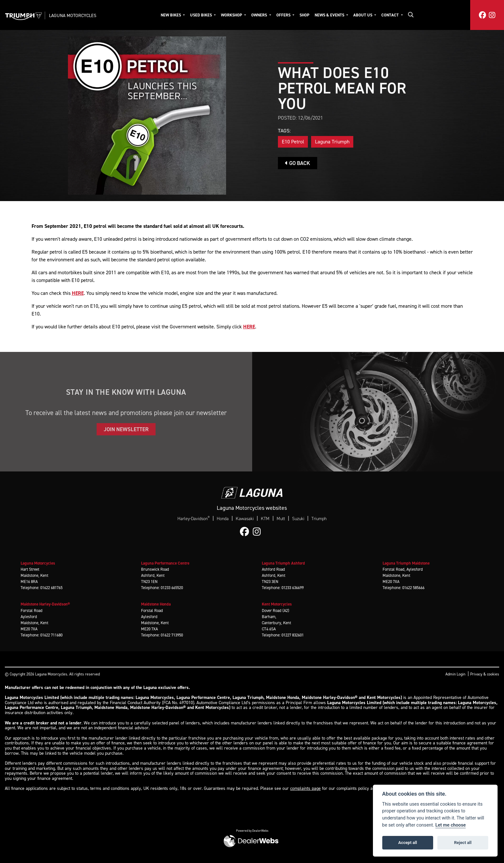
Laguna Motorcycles (73, 15)
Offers (284, 15)
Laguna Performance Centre (165, 563)
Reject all (463, 843)
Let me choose (451, 825)
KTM (265, 519)
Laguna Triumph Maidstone (406, 563)
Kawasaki (245, 519)
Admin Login (455, 674)
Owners (260, 15)
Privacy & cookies (485, 674)
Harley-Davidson (194, 519)
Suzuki (298, 519)
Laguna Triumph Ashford (283, 563)
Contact (390, 15)
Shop (304, 15)
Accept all (408, 843)
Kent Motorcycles (277, 604)
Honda (223, 519)
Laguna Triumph (332, 142)
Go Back (298, 163)
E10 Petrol (293, 142)
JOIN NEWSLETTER (126, 429)
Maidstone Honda (156, 604)
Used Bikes (201, 15)
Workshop (232, 15)
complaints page (305, 788)
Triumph (319, 519)
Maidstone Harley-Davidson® (45, 604)
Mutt (281, 519)
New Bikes (171, 15)
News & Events (330, 15)
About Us (363, 15)
